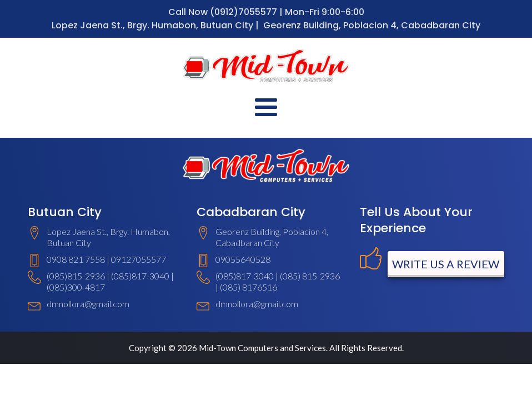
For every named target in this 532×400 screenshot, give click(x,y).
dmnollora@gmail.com (88, 304)
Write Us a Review (446, 264)
